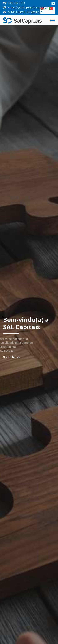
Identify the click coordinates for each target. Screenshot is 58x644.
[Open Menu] (52, 20)
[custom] (53, 4)
